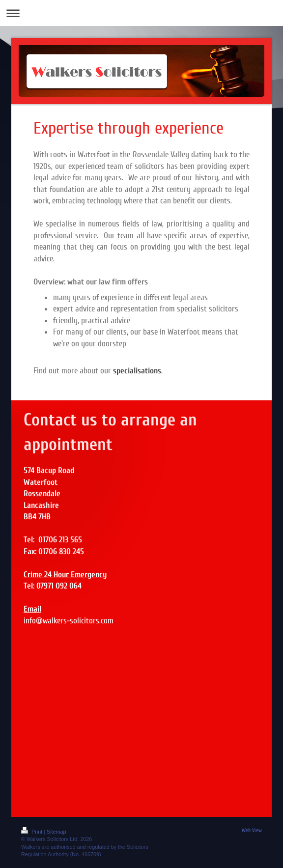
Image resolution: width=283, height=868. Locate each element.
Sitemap (57, 832)
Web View (252, 830)
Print (32, 832)
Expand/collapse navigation (141, 13)
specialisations (137, 371)
